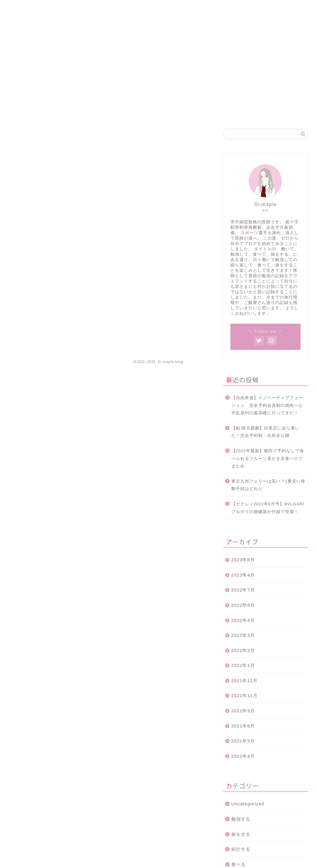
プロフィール (295, 9)
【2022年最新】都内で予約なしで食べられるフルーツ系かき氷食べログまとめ (268, 458)
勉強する (241, 819)
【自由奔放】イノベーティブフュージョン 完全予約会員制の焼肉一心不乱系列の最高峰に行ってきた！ (267, 405)
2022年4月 (243, 620)
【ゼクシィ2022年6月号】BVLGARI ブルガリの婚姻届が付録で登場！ (268, 508)
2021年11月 (245, 695)
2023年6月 (243, 560)
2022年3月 (243, 635)
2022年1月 (243, 665)
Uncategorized (248, 804)
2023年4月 (243, 575)
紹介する (241, 849)
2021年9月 (243, 711)
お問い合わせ (263, 9)
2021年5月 (243, 741)
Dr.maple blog (26, 24)
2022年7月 (243, 590)
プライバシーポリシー (223, 9)
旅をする (241, 834)
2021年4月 (243, 756)
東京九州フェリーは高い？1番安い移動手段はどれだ (268, 485)
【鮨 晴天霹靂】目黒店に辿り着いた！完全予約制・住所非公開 (266, 432)
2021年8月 (243, 726)
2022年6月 (243, 605)
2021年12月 (245, 681)
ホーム (188, 9)
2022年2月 (243, 650)
